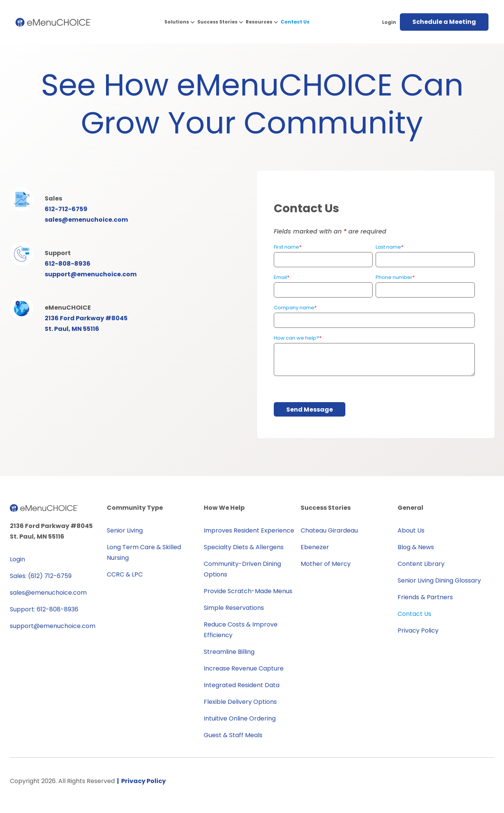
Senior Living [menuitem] (125, 530)
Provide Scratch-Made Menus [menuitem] (248, 591)
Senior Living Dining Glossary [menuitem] (439, 580)
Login (389, 22)
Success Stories (217, 22)
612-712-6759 (66, 209)
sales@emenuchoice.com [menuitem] (48, 593)
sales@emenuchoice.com (86, 220)
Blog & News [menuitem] (416, 547)
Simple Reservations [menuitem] (234, 608)
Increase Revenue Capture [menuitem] (244, 668)
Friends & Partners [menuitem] (425, 597)
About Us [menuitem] (411, 530)
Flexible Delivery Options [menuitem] (240, 702)
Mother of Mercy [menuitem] (326, 564)
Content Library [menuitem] (421, 564)
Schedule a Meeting (444, 22)
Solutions (177, 22)
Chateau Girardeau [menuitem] (329, 530)
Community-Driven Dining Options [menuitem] (242, 569)
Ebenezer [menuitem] (315, 547)
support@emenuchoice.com (91, 274)
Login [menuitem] (17, 559)
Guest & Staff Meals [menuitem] (233, 735)
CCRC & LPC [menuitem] (125, 574)
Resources (259, 22)
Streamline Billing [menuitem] (229, 652)
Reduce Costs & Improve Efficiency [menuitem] (241, 630)
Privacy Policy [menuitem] (418, 631)
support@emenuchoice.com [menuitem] (53, 626)
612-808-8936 (68, 264)
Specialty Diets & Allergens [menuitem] (244, 547)
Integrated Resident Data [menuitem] (242, 685)
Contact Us (295, 22)
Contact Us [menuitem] (414, 614)
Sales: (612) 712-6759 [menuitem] (41, 576)
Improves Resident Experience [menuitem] (249, 530)
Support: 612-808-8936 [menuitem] (44, 609)
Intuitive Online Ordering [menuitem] (240, 718)
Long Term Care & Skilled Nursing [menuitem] (144, 552)
